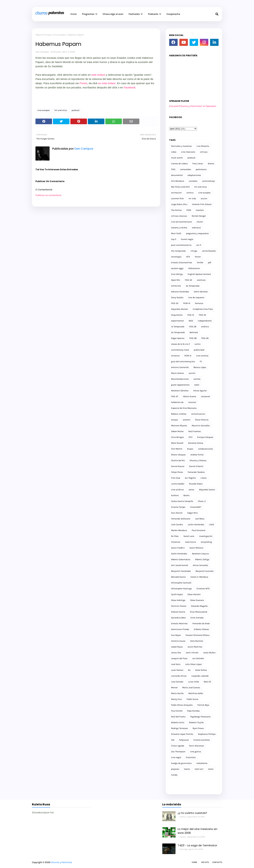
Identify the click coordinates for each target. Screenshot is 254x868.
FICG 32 (188, 280)
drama (211, 164)
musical (192, 402)
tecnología (176, 257)
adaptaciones (194, 175)
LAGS (211, 525)
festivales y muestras (181, 146)
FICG (173, 169)
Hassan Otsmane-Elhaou (198, 635)
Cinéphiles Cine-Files (203, 309)
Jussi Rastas (177, 670)
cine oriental (202, 356)
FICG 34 (202, 315)
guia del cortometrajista (183, 361)
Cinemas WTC (203, 589)
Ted (173, 740)
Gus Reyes (176, 635)
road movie (190, 542)
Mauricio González (201, 426)
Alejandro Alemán (180, 309)
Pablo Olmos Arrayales (182, 705)
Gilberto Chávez (201, 629)
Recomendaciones (180, 379)
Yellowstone (194, 268)
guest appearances (180, 385)
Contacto (217, 862)
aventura (201, 280)
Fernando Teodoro (196, 472)
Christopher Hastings (181, 589)
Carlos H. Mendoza (199, 577)
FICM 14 (187, 303)
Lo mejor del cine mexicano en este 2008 (197, 831)
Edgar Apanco (178, 338)
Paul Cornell (177, 711)
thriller (200, 263)
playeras (175, 769)
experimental (177, 321)
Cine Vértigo (177, 274)
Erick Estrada (197, 618)
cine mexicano (188, 152)
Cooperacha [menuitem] (173, 14)
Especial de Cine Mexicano (184, 408)
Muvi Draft (176, 233)
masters (200, 210)
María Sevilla (177, 693)
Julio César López (193, 664)
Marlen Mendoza (179, 530)
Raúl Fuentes (195, 431)
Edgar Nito (193, 513)
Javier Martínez (195, 647)
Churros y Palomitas (62, 862)
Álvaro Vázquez (178, 455)
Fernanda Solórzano (181, 519)
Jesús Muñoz (209, 653)
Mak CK (207, 682)
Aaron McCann (196, 548)
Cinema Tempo (178, 507)
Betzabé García (178, 577)
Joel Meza (200, 519)
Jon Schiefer (198, 658)
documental (177, 175)
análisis (205, 327)
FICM (189, 210)
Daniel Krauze (178, 466)
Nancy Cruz (176, 699)
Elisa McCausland (199, 612)
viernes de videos (179, 164)
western (187, 420)
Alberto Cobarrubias (181, 559)
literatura (176, 542)
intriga (194, 251)
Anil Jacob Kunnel (180, 565)
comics (190, 193)
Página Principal (43, 35)
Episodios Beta (178, 618)
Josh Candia (177, 525)
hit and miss (61, 110)
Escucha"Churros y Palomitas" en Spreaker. (193, 106)
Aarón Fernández (179, 554)
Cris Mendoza (178, 181)
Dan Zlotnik (177, 513)
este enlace (98, 75)
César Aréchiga (178, 600)
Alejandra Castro (207, 490)
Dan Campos (42, 52)
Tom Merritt (177, 449)
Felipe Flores (177, 472)
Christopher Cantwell (181, 583)
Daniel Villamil (196, 466)
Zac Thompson (178, 752)
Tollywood (184, 740)
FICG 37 (175, 396)
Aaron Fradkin (178, 548)
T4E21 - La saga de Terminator (197, 845)
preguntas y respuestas (197, 233)
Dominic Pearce (179, 606)
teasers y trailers (179, 228)
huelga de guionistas (181, 763)
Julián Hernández (196, 525)
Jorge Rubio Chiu (179, 204)
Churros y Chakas (198, 460)
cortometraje (208, 181)
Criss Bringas (177, 437)
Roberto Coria (178, 722)
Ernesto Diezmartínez (182, 263)
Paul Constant (199, 530)
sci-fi (199, 245)
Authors (175, 495)
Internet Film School (202, 204)
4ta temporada (178, 251)
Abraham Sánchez (180, 391)
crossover (205, 396)
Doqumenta (177, 315)
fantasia (199, 303)
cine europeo (59, 35)
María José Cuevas (191, 688)
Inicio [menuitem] (74, 14)
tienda (174, 775)
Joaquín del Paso (179, 658)
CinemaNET (196, 507)
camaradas (186, 169)
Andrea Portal (197, 455)
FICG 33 (175, 303)
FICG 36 (193, 327)
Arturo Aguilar (200, 391)
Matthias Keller (196, 693)
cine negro (176, 757)
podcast (76, 110)
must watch (177, 158)
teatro (187, 769)
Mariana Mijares (179, 426)
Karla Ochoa (201, 670)
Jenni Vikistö (192, 653)
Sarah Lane (189, 536)
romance (175, 356)
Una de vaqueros (196, 297)
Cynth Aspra (177, 594)
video (174, 152)
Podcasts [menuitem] (153, 14)
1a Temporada (178, 327)
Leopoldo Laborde (200, 676)
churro (200, 222)
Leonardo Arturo (179, 676)
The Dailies (176, 210)
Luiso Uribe (193, 682)
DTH (190, 437)
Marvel (174, 688)
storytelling (206, 542)
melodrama (202, 763)
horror (198, 257)
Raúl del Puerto (178, 717)
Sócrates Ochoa (196, 443)
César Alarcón (194, 594)
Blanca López (200, 367)
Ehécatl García (178, 612)
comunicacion (198, 414)
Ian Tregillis (190, 478)
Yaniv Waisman (196, 746)
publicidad (199, 350)
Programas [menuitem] (88, 14)
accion (204, 198)
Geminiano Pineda (180, 629)
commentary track (180, 350)
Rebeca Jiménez (179, 414)
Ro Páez (175, 536)
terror (211, 769)
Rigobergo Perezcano (200, 717)
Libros (204, 478)
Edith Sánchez (201, 292)
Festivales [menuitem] (134, 14)
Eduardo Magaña (199, 606)
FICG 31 (191, 315)
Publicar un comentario (48, 195)
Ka (189, 670)
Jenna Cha (176, 653)
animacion (176, 193)
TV (201, 361)
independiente (205, 321)
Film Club (176, 478)
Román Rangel (199, 216)
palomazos (201, 169)
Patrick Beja (203, 705)
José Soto (176, 664)
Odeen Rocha (177, 431)
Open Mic (176, 280)
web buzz (196, 228)
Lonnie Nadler (178, 484)
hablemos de (177, 402)
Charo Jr (202, 501)
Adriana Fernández (180, 292)
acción (192, 373)
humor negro (187, 239)
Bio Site (205, 862)
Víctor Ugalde (178, 746)
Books (186, 495)
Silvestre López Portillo (182, 734)
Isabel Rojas (177, 647)
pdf (210, 263)
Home (194, 862)
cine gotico (196, 752)
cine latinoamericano (182, 222)
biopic (190, 449)
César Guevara (197, 600)
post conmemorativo (181, 245)
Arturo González (200, 565)
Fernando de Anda (201, 623)
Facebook (129, 87)
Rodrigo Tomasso (179, 728)
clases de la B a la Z (180, 344)
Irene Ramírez (197, 641)
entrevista (176, 286)
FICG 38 (193, 338)
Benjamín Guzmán (205, 571)
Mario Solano (178, 373)
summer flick (177, 198)
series (191, 490)
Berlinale (194, 332)
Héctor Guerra (190, 396)
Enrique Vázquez (205, 437)
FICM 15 (188, 356)
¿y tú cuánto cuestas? (192, 813)
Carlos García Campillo (182, 501)
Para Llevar (198, 164)
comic (198, 344)
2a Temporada (178, 332)
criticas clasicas (179, 216)
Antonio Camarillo (180, 367)
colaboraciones (205, 449)
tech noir (199, 769)
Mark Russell (177, 443)
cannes (197, 379)
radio (197, 385)
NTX (188, 257)
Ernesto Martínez (179, 623)
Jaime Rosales (209, 251)
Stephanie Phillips (207, 734)
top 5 (174, 239)
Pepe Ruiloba (193, 711)
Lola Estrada (177, 682)
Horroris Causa (178, 641)
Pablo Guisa (192, 699)
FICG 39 (205, 338)
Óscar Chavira (202, 420)
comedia (193, 181)
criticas (204, 152)
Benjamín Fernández (181, 571)
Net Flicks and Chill (180, 187)
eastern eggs (177, 268)
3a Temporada (193, 286)
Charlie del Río (178, 460)
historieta (191, 757)
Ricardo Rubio (196, 484)
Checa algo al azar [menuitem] (113, 14)
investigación (206, 536)
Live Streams (203, 146)
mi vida (192, 198)
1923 (191, 321)
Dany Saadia (177, 297)
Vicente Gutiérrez (202, 740)
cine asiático (177, 490)
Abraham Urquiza (200, 554)
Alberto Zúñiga (202, 559)
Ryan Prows (198, 728)
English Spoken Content (199, 274)
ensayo (175, 420)
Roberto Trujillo (196, 722)
